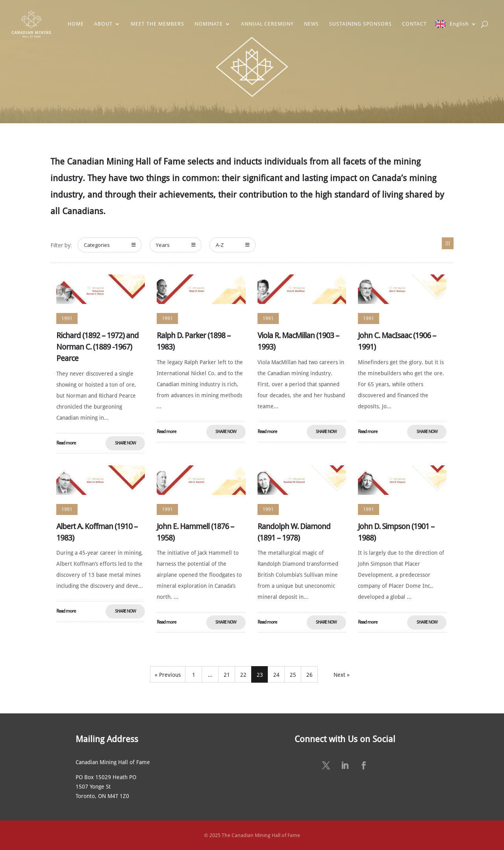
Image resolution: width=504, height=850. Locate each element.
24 (276, 675)
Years (176, 245)
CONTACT (414, 24)
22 (243, 675)
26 (309, 675)
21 (227, 675)
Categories (110, 245)
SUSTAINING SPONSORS (360, 24)
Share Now (125, 443)
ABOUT (103, 24)
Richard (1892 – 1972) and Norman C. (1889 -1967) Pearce (97, 347)
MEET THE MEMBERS (157, 24)
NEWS (311, 24)
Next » (342, 675)
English (459, 24)
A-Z (233, 245)
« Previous (168, 675)
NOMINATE (209, 24)
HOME (76, 24)
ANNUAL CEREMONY (267, 24)
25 (293, 675)
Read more (66, 443)
